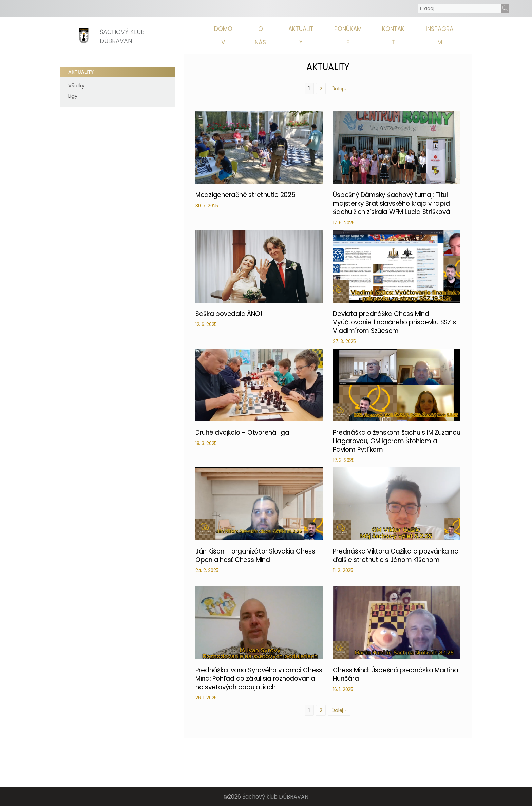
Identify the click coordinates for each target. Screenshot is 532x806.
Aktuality (314, 36)
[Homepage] (84, 36)
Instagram (443, 36)
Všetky (76, 86)
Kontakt (400, 36)
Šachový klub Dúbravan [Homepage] (124, 36)
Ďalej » (339, 88)
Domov (243, 36)
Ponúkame (358, 36)
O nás (277, 36)
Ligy (73, 96)
